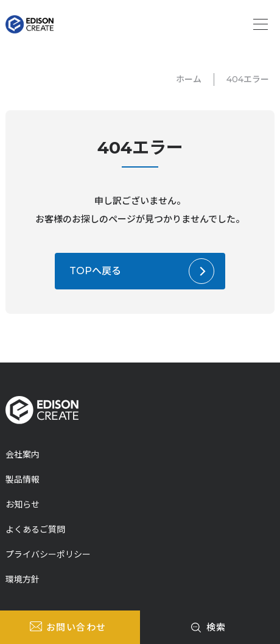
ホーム (189, 79)
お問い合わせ (76, 627)
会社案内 (23, 455)
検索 (216, 627)
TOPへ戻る (95, 271)
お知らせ (23, 504)
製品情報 (23, 479)
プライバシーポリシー (48, 554)
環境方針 (23, 579)
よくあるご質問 (35, 529)
